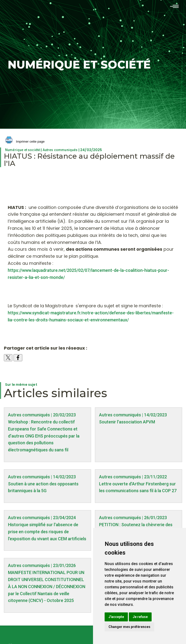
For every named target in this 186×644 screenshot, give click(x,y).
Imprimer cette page (25, 142)
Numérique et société (23, 150)
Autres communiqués (60, 150)
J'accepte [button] (116, 617)
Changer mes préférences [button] (129, 627)
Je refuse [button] (140, 617)
